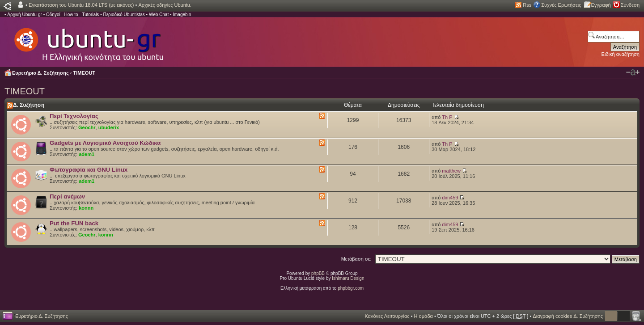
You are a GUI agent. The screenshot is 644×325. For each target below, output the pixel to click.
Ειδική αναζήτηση (621, 54)
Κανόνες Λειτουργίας (387, 316)
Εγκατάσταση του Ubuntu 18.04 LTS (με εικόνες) (81, 5)
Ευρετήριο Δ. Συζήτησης (40, 73)
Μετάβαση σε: (356, 259)
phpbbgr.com (351, 288)
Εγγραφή (601, 5)
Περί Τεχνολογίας (74, 116)
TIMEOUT (85, 73)
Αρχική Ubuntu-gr (25, 15)
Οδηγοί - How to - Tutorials (72, 15)
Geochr (87, 127)
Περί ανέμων (67, 196)
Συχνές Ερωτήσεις (561, 5)
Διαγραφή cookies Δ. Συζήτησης (568, 316)
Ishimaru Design (348, 278)
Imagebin (182, 15)
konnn (86, 208)
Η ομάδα (424, 316)
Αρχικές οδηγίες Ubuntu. (165, 5)
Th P (447, 117)
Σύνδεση (630, 5)
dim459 (450, 198)
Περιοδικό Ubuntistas (124, 15)
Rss (527, 5)
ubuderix (109, 127)
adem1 (87, 154)
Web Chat (159, 15)
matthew (451, 171)
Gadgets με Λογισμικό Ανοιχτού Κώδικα (105, 143)
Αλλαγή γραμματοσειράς (633, 72)
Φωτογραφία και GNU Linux (89, 170)
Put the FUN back (74, 223)
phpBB (318, 273)
